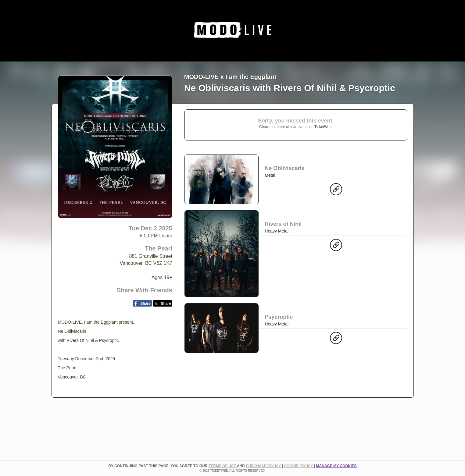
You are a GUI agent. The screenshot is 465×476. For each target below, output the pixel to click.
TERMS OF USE (223, 466)
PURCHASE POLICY (264, 466)
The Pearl (159, 248)
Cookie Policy (299, 466)
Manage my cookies (336, 466)
